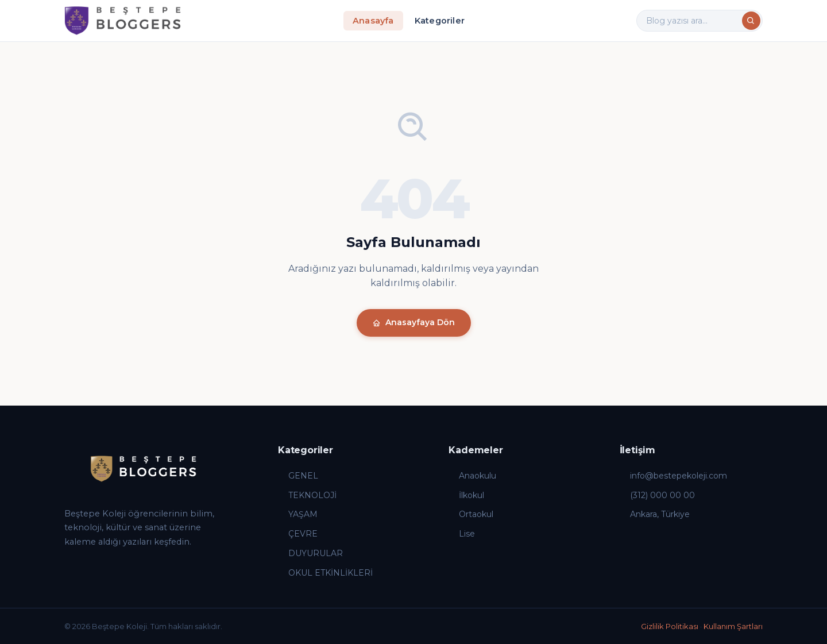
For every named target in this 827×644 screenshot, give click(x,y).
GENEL (298, 476)
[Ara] (751, 21)
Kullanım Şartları (733, 626)
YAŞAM (298, 514)
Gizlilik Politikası (670, 626)
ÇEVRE (298, 534)
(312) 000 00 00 (657, 495)
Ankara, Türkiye (655, 514)
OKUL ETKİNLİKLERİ (325, 573)
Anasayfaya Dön (414, 322)
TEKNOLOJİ (307, 495)
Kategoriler (440, 21)
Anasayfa (373, 21)
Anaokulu (472, 476)
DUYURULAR (310, 553)
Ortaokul (471, 514)
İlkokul (466, 495)
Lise (462, 534)
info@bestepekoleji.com (673, 476)
